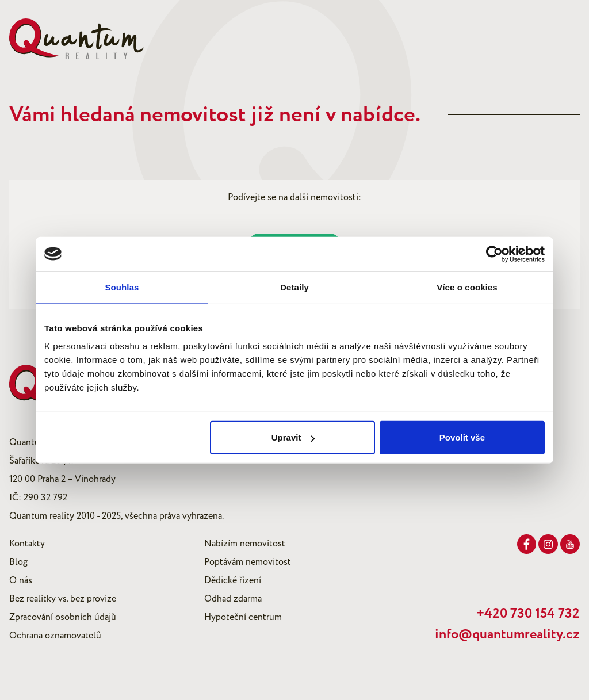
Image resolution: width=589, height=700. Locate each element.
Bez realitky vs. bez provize (63, 599)
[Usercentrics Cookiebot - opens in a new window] (494, 254)
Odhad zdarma (233, 599)
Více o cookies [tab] (467, 287)
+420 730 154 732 (528, 614)
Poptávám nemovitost (248, 562)
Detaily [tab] (294, 287)
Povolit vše (462, 437)
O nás (21, 580)
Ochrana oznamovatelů (55, 636)
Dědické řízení (233, 580)
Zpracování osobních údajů (63, 617)
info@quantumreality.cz (507, 634)
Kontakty (27, 544)
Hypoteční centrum (243, 617)
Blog (18, 562)
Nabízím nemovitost (245, 544)
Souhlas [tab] (122, 287)
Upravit (293, 437)
